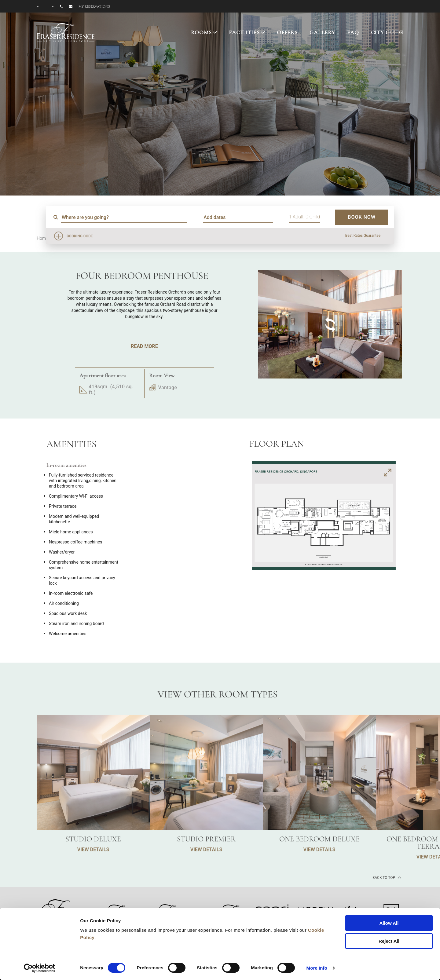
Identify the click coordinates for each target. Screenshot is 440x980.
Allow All (389, 923)
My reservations (94, 6)
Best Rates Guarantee (363, 236)
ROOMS (201, 32)
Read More (144, 346)
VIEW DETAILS (93, 877)
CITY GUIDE (387, 32)
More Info (317, 968)
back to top (386, 877)
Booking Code (80, 236)
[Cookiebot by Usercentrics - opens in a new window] (40, 968)
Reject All (389, 941)
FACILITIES (244, 32)
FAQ (353, 32)
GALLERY (322, 32)
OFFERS (287, 32)
